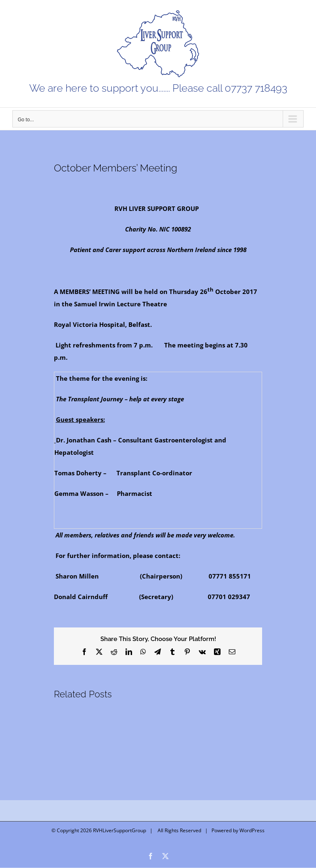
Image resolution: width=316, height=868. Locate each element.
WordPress (252, 830)
